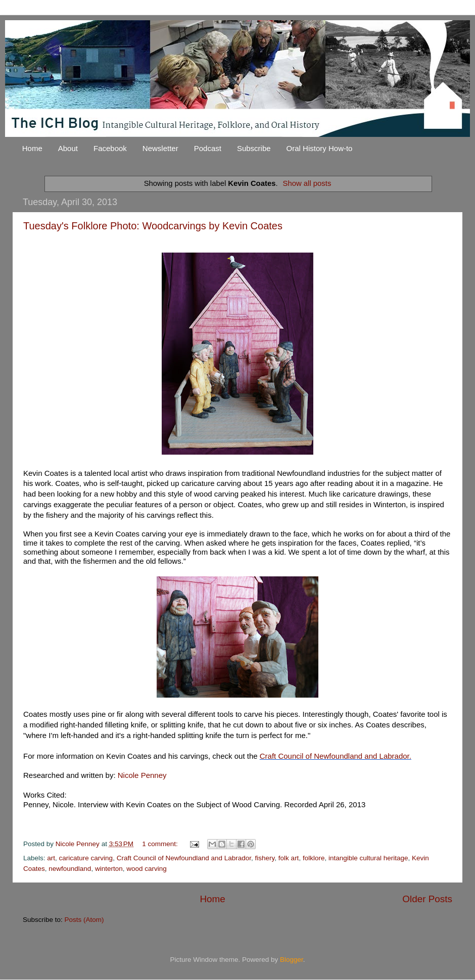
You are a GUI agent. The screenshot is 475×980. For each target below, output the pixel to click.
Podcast (208, 148)
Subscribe (254, 148)
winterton (109, 869)
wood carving (147, 869)
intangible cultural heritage (368, 858)
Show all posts (307, 183)
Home (32, 148)
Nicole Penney (142, 775)
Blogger (292, 960)
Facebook (110, 148)
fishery (265, 858)
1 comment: (161, 844)
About (68, 148)
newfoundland (70, 869)
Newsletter (160, 148)
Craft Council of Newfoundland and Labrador (184, 858)
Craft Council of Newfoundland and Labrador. (336, 756)
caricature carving (86, 858)
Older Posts (427, 899)
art (51, 858)
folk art (289, 858)
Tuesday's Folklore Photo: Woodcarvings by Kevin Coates (153, 226)
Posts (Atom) (84, 920)
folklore (314, 858)
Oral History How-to (320, 148)
